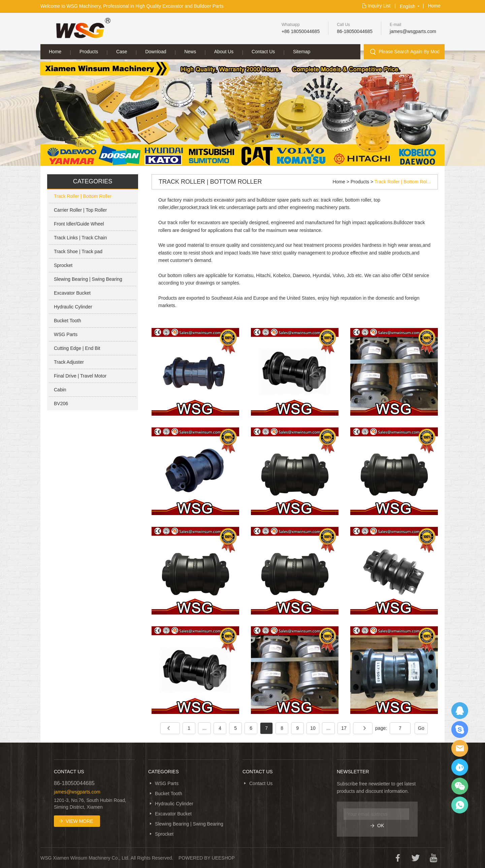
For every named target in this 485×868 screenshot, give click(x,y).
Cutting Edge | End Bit (77, 348)
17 (344, 728)
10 (313, 728)
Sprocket (63, 265)
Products (89, 52)
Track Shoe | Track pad (78, 251)
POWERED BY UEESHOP (207, 858)
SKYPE (460, 729)
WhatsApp (460, 805)
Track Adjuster (69, 362)
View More (79, 821)
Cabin (60, 390)
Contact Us (263, 52)
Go (421, 728)
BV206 (61, 403)
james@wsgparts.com (413, 31)
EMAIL (460, 748)
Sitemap (302, 52)
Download (156, 52)
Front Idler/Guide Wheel (79, 224)
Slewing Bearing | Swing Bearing (88, 279)
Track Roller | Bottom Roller (83, 196)
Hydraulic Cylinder (73, 307)
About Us (224, 52)
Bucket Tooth (68, 321)
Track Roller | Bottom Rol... (403, 182)
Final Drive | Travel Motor (80, 376)
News (190, 52)
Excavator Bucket (72, 293)
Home (434, 6)
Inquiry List (379, 6)
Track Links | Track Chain (80, 238)
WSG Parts (66, 334)
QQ (460, 711)
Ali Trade (460, 767)
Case (122, 52)
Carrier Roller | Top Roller (80, 210)
